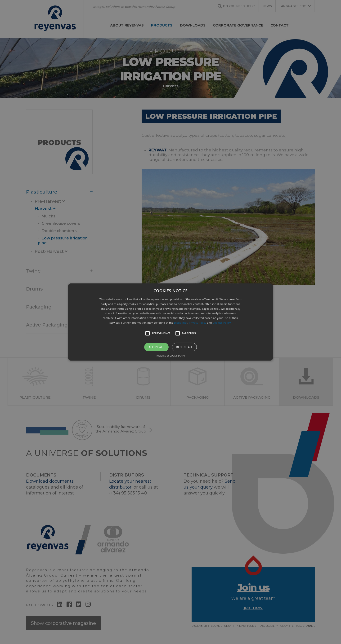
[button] (170, 322)
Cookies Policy (222, 323)
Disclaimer (181, 323)
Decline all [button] (184, 347)
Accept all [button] (156, 347)
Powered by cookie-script (171, 356)
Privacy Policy (198, 323)
